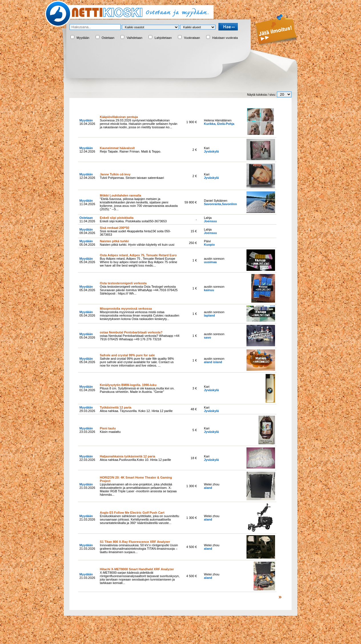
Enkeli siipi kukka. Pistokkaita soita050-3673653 (133, 221)
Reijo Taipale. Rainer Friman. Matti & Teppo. (130, 151)
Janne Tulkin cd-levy (115, 174)
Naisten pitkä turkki (114, 241)
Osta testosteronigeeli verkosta (123, 283)
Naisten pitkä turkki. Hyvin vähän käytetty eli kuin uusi (137, 245)
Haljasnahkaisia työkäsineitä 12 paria (127, 456)
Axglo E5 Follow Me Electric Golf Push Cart (132, 513)
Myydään (83, 38)
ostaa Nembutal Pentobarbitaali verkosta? (131, 332)
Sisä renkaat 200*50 (114, 228)
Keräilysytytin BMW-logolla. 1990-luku (128, 385)
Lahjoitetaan (163, 38)
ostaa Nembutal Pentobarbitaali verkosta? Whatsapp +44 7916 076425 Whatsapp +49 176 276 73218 (140, 337)
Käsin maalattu (110, 432)
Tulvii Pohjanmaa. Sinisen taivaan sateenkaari (132, 178)
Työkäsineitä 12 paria (115, 407)
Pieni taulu (108, 428)
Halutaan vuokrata (225, 38)
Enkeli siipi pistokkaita (117, 218)
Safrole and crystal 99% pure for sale (127, 355)
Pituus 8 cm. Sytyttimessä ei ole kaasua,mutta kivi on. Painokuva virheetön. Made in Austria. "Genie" (137, 390)
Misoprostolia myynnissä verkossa (126, 309)
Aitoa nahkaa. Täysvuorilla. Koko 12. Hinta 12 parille (136, 411)
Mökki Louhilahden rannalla (120, 195)
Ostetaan (108, 38)
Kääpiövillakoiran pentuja (119, 117)
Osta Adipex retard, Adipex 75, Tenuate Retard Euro (138, 255)
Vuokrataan (192, 38)
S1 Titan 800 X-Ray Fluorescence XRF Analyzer (135, 542)
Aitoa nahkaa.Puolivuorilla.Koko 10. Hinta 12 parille (135, 460)
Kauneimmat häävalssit (117, 148)
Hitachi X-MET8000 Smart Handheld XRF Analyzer (137, 569)
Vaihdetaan (134, 38)
